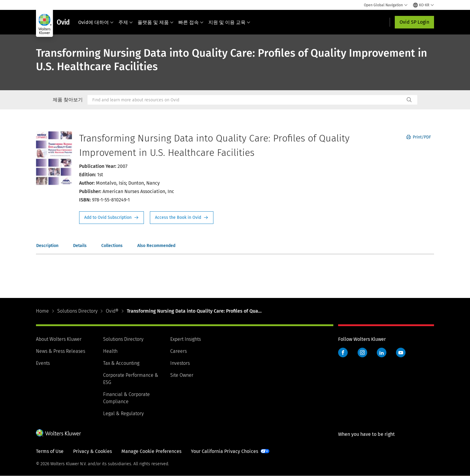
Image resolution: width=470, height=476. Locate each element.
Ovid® (112, 311)
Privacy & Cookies (92, 451)
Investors (180, 363)
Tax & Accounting (121, 363)
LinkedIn (382, 353)
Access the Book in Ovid (182, 218)
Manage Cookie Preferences (151, 451)
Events (43, 363)
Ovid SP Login (414, 22)
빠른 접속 (191, 22)
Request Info (112, 218)
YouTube (401, 353)
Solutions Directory (77, 311)
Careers (178, 351)
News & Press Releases (61, 351)
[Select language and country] (424, 5)
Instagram (362, 353)
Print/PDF (419, 137)
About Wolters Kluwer (59, 339)
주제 (126, 22)
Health (110, 351)
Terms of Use (50, 451)
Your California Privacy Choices (225, 451)
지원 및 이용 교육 (229, 22)
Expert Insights (186, 339)
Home (42, 311)
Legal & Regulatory (123, 414)
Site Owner (182, 375)
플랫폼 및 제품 (156, 22)
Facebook (343, 353)
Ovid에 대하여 (96, 22)
